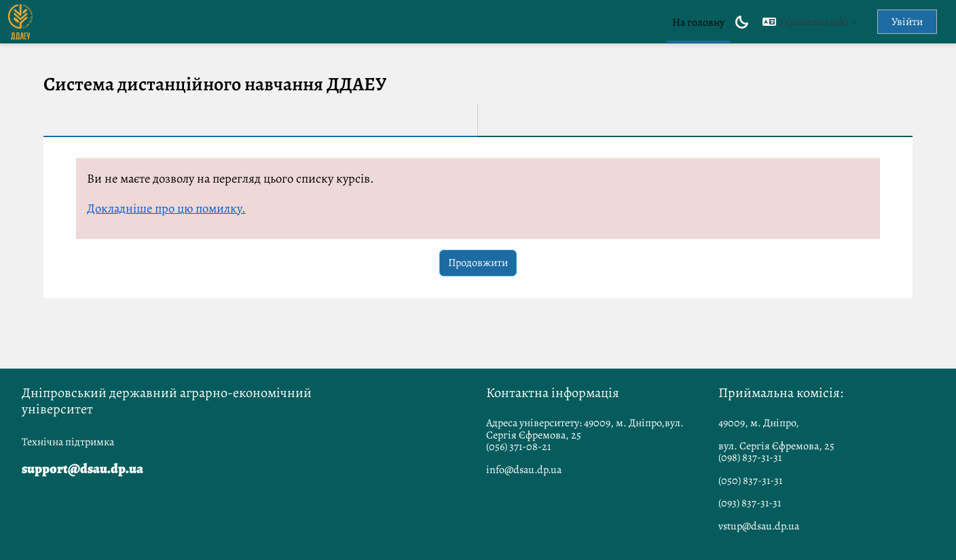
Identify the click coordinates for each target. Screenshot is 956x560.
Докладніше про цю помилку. (166, 208)
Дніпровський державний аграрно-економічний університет (167, 401)
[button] (810, 22)
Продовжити (478, 263)
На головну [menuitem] (698, 22)
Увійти (907, 22)
